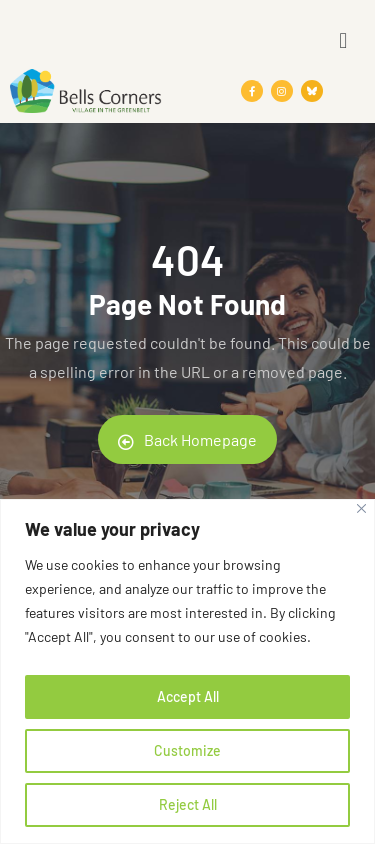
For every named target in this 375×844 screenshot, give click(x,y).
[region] (187, 671)
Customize (187, 750)
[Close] (361, 508)
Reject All (188, 804)
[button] (343, 39)
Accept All (188, 696)
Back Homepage (187, 440)
